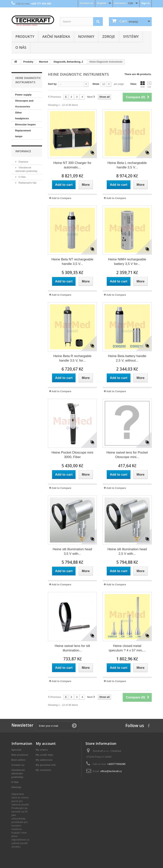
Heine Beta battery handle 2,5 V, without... (127, 358)
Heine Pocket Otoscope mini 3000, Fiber (72, 455)
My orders (42, 750)
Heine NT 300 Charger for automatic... (72, 165)
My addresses (44, 760)
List (149, 84)
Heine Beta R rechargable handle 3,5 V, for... (72, 358)
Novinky (86, 36)
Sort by (52, 84)
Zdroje (109, 36)
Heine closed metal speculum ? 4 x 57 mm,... (127, 648)
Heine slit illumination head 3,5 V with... (72, 551)
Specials (17, 750)
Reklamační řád (27, 183)
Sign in (145, 3)
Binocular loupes (25, 124)
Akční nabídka (56, 36)
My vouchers (44, 770)
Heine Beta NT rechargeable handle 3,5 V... (72, 262)
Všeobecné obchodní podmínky (18, 774)
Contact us (87, 3)
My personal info (46, 765)
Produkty (25, 36)
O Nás (21, 47)
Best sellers (19, 760)
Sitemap (16, 787)
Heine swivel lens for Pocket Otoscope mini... (127, 455)
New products (20, 755)
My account (46, 743)
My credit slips (45, 755)
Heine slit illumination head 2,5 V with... (127, 551)
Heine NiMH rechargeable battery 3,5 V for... (127, 262)
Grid (143, 84)
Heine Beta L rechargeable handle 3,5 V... (127, 165)
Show (96, 84)
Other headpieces (22, 115)
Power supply (23, 95)
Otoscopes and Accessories (24, 104)
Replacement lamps (23, 133)
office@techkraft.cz (111, 771)
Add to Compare (61, 198)
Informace (23, 151)
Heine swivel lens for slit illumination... (72, 648)
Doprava (23, 162)
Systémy (131, 36)
